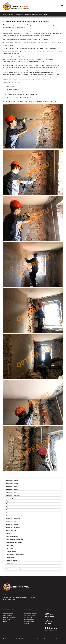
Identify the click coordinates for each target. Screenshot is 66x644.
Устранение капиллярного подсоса (14, 569)
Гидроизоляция (7, 619)
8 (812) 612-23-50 (49, 618)
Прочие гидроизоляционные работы (15, 516)
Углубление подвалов (11, 551)
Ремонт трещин (10, 545)
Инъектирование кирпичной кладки (15, 539)
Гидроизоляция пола (11, 510)
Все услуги (6, 622)
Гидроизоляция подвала (12, 507)
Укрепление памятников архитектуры (15, 554)
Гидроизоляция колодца (12, 489)
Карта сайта (60, 639)
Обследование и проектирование (14, 542)
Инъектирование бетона (12, 536)
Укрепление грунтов (8, 615)
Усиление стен (9, 563)
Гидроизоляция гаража (12, 486)
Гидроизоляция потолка (12, 513)
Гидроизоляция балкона (12, 480)
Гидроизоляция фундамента (13, 528)
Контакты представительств (51, 631)
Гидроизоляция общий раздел (13, 495)
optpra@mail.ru (48, 621)
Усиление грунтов (10, 557)
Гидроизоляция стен (11, 522)
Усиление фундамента (11, 566)
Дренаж (8, 534)
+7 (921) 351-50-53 (49, 625)
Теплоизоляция (10, 548)
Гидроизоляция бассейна (12, 483)
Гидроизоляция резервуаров (13, 519)
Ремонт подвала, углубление (10, 617)
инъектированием (29, 51)
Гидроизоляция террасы (12, 525)
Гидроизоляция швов (11, 531)
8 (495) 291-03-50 (49, 614)
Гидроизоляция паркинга (12, 501)
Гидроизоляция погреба (12, 504)
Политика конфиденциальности (45, 639)
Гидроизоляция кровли (12, 492)
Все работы (27, 624)
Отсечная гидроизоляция (12, 498)
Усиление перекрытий (11, 560)
